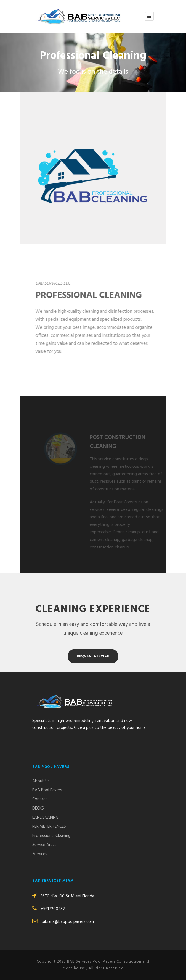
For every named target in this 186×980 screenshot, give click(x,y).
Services (40, 854)
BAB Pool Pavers (47, 790)
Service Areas (44, 845)
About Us (41, 781)
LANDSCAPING (45, 818)
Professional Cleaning (51, 836)
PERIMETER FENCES (49, 827)
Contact (40, 799)
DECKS (38, 808)
